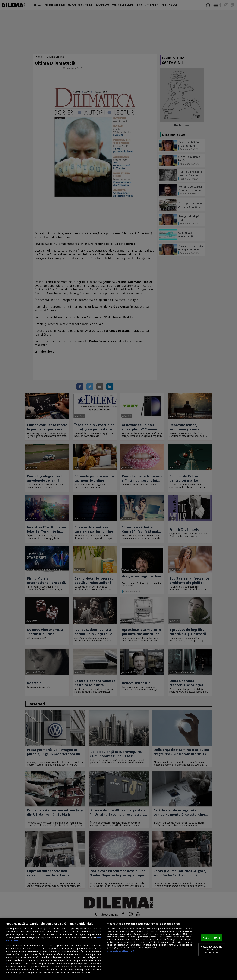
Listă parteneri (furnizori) (120, 951)
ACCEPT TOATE (212, 938)
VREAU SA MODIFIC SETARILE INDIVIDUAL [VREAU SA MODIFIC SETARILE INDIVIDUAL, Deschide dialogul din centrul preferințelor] (212, 949)
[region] (118, 949)
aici (7, 963)
